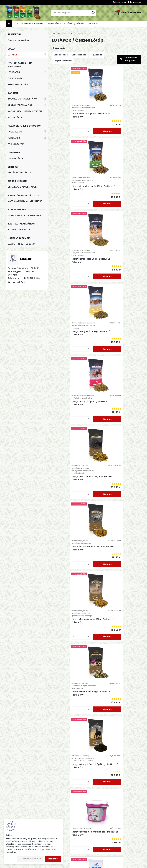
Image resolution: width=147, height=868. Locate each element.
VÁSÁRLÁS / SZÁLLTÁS (74, 24)
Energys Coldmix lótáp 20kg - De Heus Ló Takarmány (71, 340)
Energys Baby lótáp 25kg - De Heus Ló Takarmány (74, 263)
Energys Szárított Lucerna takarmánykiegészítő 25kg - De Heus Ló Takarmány (74, 649)
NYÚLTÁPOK (14, 72)
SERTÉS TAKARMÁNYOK (20, 173)
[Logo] (24, 13)
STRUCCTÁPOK (16, 144)
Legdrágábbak (79, 55)
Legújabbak (96, 55)
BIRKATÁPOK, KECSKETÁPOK (22, 187)
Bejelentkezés (119, 2)
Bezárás (53, 859)
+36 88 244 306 (55, 802)
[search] (93, 13)
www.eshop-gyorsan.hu (79, 865)
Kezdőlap (56, 33)
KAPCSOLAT (92, 24)
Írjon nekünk (18, 282)
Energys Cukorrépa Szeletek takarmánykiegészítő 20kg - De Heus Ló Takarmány (118, 570)
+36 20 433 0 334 (58, 798)
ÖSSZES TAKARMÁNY (19, 40)
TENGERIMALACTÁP (18, 85)
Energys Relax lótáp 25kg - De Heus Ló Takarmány (74, 115)
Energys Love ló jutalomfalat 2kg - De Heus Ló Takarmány (74, 491)
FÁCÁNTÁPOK (15, 132)
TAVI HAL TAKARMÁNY (19, 230)
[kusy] (62, 131)
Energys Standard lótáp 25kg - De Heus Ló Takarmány (117, 115)
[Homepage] (9, 24)
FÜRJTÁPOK (14, 138)
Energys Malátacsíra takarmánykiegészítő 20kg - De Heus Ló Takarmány (118, 648)
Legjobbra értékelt (63, 61)
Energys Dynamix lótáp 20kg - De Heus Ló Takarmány (116, 343)
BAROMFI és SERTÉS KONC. (22, 244)
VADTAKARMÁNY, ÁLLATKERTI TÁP (25, 201)
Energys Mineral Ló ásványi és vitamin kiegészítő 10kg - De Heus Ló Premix (118, 492)
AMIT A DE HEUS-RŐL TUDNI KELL (29, 24)
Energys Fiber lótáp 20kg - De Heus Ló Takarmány (74, 418)
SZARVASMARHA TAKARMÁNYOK (25, 215)
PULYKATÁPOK (15, 117)
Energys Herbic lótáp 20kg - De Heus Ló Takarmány (118, 265)
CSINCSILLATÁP (16, 78)
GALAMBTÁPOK (16, 158)
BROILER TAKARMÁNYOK (20, 105)
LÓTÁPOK (13, 55)
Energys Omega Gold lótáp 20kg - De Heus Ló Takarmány (118, 418)
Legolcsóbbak (61, 55)
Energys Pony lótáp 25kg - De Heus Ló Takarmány (118, 188)
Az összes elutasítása (31, 859)
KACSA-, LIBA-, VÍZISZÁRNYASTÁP (25, 111)
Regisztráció (136, 2)
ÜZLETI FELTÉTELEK (54, 24)
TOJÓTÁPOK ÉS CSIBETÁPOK (23, 99)
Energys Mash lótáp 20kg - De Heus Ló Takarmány (117, 727)
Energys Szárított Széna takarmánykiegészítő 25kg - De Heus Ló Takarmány (74, 727)
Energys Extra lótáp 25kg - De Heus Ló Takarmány (74, 188)
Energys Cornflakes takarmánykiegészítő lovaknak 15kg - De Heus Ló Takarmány (74, 570)
